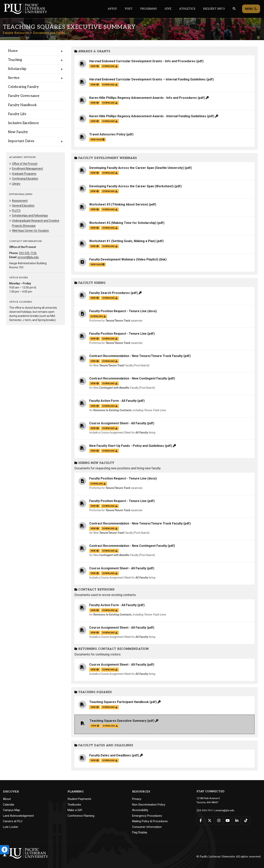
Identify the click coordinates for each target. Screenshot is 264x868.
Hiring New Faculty (94, 463)
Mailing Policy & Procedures (150, 821)
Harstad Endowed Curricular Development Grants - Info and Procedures (142, 61)
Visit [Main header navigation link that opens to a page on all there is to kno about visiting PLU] (129, 9)
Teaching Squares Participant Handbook (119, 702)
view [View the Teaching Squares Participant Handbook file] (95, 707)
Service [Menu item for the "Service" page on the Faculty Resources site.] (14, 78)
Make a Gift (75, 810)
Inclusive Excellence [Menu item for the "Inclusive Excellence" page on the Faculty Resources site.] (23, 123)
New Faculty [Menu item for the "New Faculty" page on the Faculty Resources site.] (18, 132)
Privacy (137, 799)
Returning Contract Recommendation (112, 649)
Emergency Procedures (147, 816)
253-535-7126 (28, 253)
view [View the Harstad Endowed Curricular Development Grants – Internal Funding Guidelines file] (95, 85)
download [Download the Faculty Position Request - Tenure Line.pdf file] (110, 339)
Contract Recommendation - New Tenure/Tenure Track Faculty (136, 356)
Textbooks (74, 805)
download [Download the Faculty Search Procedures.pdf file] (110, 298)
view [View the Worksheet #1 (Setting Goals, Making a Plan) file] (95, 246)
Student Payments (79, 799)
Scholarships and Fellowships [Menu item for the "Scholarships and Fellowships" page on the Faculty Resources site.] (30, 215)
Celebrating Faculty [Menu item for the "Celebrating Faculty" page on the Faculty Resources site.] (23, 87)
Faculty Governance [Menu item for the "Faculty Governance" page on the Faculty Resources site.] (24, 96)
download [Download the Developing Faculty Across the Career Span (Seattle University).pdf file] (110, 173)
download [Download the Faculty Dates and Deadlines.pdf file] (110, 760)
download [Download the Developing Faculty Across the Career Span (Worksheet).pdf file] (110, 191)
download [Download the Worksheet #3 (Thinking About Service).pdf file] (110, 210)
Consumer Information (147, 827)
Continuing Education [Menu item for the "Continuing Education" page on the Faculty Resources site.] (25, 178)
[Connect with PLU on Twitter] (209, 820)
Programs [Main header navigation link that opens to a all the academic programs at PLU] (149, 9)
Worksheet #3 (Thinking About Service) (119, 204)
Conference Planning (81, 816)
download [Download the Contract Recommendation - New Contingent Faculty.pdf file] (110, 384)
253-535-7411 (204, 810)
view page (97, 140)
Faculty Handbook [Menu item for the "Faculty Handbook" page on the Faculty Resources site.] (22, 105)
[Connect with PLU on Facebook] (200, 820)
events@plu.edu (223, 810)
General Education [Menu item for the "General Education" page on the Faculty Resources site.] (23, 206)
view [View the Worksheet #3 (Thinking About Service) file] (95, 210)
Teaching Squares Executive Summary (118, 721)
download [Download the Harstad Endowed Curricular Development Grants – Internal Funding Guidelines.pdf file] (110, 85)
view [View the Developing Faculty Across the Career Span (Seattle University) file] (95, 173)
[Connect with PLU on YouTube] (227, 820)
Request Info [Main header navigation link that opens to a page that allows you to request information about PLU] (214, 9)
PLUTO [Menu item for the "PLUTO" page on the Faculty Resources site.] (16, 211)
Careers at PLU (13, 821)
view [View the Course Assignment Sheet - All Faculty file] (95, 428)
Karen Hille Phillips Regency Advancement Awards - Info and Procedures (143, 98)
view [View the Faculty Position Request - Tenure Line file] (95, 339)
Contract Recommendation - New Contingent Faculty (128, 378)
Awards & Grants (92, 51)
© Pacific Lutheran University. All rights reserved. (229, 857)
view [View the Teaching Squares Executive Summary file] (95, 726)
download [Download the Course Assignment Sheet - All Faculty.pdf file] (110, 428)
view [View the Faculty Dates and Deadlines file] (95, 760)
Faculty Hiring (90, 283)
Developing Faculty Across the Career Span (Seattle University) (137, 168)
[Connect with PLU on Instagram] (218, 820)
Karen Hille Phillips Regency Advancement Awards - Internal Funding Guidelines (148, 116)
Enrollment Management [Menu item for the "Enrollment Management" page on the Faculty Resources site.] (27, 169)
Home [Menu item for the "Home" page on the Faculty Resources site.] (13, 51)
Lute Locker (11, 827)
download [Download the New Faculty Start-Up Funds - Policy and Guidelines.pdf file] (110, 451)
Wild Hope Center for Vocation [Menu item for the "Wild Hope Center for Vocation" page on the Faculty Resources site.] (30, 231)
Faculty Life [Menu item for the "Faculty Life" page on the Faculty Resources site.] (17, 114)
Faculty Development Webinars (106, 158)
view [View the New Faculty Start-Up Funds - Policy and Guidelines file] (95, 451)
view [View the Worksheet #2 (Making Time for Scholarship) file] (95, 228)
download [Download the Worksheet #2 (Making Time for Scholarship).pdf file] (110, 228)
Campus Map (11, 810)
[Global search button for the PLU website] (234, 9)
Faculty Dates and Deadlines (104, 745)
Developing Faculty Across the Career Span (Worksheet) (131, 186)
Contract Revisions (95, 590)
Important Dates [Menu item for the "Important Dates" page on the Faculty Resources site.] (21, 141)
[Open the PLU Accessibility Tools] (5, 850)
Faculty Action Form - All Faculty (113, 401)
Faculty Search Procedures (109, 293)
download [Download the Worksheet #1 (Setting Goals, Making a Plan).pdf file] (110, 246)
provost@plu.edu (28, 257)
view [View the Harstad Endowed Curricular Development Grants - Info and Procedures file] (95, 66)
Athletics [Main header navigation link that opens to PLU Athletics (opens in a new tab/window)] (187, 9)
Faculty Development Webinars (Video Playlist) (124, 259)
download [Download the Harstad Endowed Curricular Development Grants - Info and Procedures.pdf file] (110, 66)
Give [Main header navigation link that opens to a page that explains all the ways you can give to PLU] (168, 9)
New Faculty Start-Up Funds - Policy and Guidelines (127, 446)
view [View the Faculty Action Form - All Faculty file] (95, 406)
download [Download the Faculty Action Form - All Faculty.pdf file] (110, 406)
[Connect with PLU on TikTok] (245, 820)
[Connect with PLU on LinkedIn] (236, 820)
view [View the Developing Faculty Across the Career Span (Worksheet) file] (95, 191)
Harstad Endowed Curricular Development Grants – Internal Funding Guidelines (147, 79)
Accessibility (140, 810)
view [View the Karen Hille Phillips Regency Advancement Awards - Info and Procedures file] (95, 103)
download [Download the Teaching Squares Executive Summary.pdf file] (110, 726)
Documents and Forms (49, 33)
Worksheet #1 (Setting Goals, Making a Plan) (122, 241)
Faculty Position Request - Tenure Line (118, 311)
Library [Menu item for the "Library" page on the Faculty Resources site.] (16, 184)
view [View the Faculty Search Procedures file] (95, 298)
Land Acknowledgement (18, 816)
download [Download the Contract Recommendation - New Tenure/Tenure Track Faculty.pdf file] (110, 361)
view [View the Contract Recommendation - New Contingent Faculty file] (95, 384)
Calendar (9, 805)
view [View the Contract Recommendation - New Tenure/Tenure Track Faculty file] (95, 361)
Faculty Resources (16, 33)
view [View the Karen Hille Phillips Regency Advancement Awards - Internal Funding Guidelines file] (95, 121)
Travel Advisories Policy (107, 134)
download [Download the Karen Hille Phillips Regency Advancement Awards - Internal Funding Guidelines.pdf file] (110, 121)
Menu (251, 9)
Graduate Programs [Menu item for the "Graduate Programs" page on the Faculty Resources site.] (24, 174)
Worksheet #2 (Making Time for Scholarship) (123, 223)
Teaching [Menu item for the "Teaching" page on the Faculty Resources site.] (15, 60)
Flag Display (140, 832)
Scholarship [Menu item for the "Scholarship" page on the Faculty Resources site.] (17, 69)
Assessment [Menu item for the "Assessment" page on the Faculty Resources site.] (20, 201)
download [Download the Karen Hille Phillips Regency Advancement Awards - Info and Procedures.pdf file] (110, 103)
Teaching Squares (93, 692)
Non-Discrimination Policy (149, 805)
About (7, 799)
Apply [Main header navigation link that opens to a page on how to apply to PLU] (112, 9)
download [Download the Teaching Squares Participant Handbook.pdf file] (110, 707)
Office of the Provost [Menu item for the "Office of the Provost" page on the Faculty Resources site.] (25, 164)
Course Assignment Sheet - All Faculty (118, 423)
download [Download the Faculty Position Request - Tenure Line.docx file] (98, 316)
